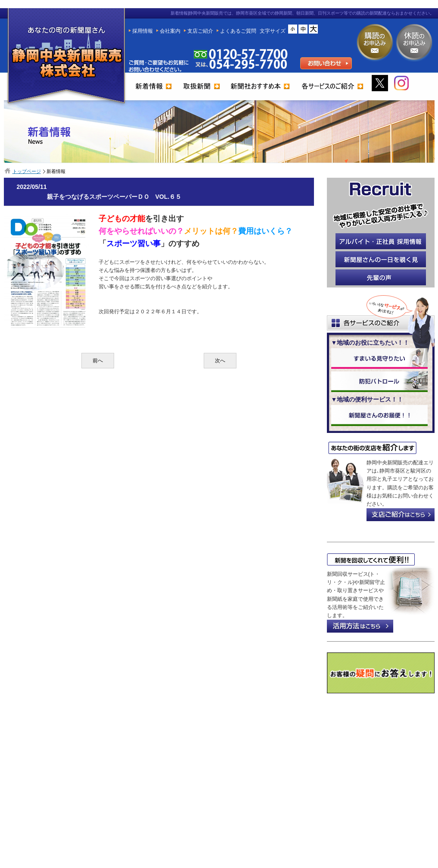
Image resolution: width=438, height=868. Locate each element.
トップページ (27, 171)
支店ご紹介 (200, 31)
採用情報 (143, 31)
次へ (220, 361)
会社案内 (170, 31)
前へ (98, 361)
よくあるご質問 (238, 31)
